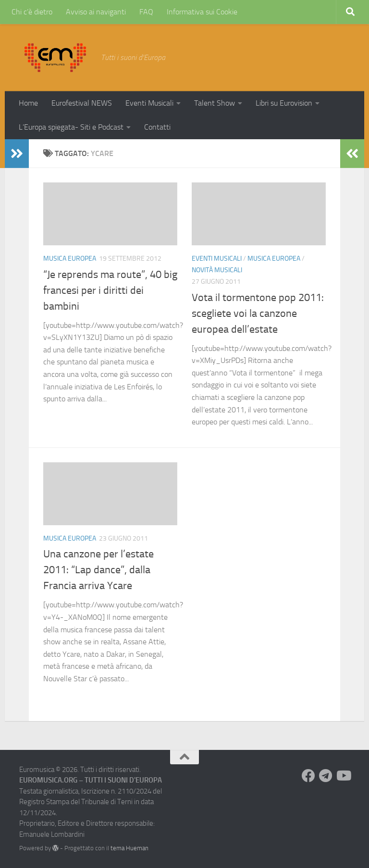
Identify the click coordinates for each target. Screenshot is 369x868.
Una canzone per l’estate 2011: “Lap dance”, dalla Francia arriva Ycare (98, 570)
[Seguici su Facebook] (308, 776)
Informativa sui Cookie (202, 12)
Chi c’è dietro (32, 12)
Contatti (157, 127)
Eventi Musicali (149, 103)
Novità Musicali (217, 270)
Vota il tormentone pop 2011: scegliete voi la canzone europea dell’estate (258, 313)
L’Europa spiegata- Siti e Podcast (71, 127)
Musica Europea (70, 259)
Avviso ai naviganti (96, 12)
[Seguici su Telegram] (326, 776)
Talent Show (215, 103)
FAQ (146, 12)
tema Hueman (129, 848)
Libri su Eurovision (284, 103)
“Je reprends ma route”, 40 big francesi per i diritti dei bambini (110, 290)
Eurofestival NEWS (82, 103)
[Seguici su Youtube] (343, 776)
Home (28, 103)
